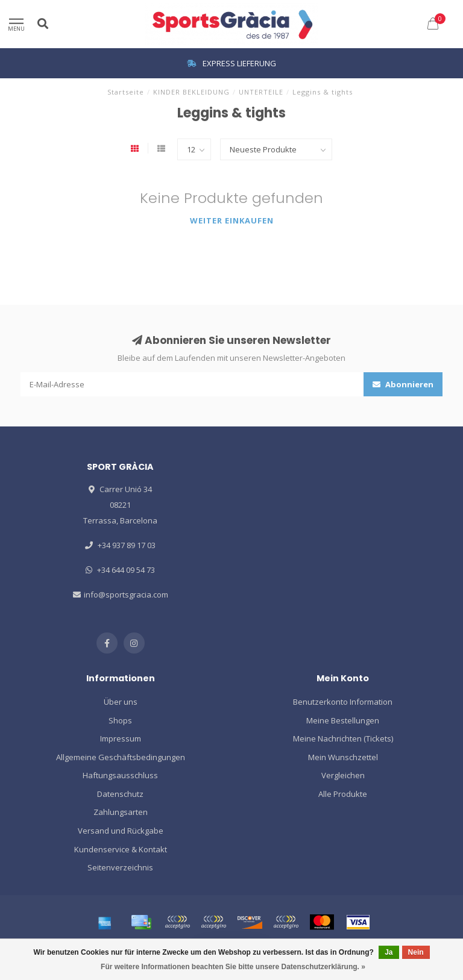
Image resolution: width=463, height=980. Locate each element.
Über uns (121, 702)
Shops (120, 720)
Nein (416, 952)
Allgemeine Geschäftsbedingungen (121, 757)
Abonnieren (403, 384)
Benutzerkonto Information (343, 702)
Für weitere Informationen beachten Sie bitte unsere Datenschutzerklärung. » (233, 967)
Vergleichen (343, 775)
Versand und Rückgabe (121, 831)
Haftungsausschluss (120, 775)
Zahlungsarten (121, 812)
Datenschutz (120, 794)
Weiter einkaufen (232, 220)
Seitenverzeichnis (120, 867)
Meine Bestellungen (343, 720)
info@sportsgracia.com (126, 595)
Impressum (121, 738)
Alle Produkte (343, 794)
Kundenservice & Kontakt (121, 849)
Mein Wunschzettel (343, 757)
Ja (389, 952)
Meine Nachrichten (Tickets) (343, 738)
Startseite (126, 92)
